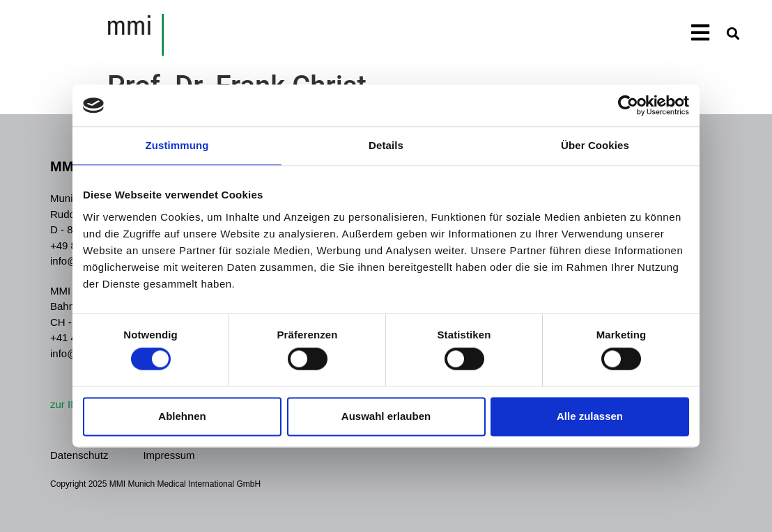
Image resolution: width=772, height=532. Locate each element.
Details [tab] (386, 145)
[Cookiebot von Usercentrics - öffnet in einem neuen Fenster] (628, 105)
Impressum (169, 455)
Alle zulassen (590, 416)
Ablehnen (182, 416)
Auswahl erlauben (386, 416)
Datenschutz (79, 455)
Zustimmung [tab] (177, 145)
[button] (733, 33)
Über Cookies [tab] (595, 145)
